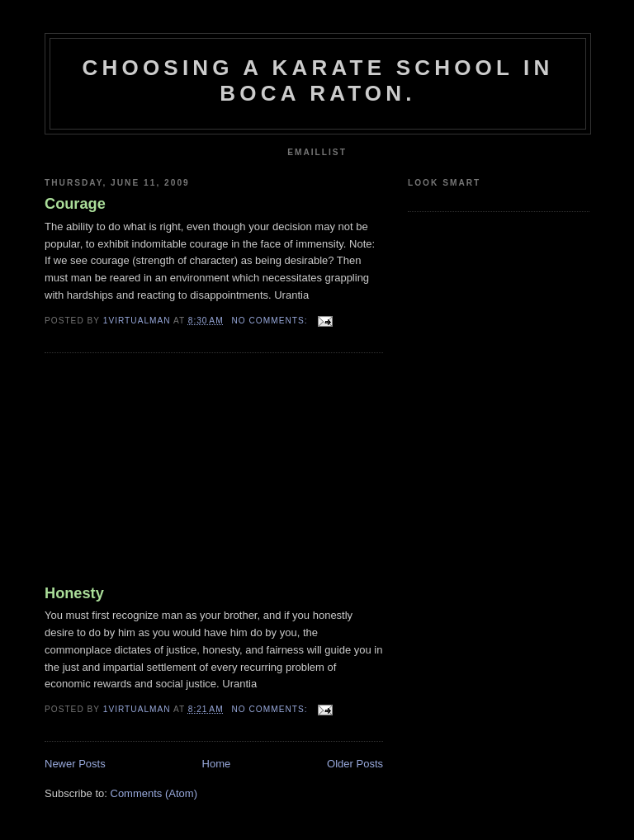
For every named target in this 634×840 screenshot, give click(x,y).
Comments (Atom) (154, 793)
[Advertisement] (168, 472)
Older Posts (355, 764)
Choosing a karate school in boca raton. (318, 80)
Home (217, 764)
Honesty (74, 593)
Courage (75, 204)
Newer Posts (75, 764)
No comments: (272, 321)
